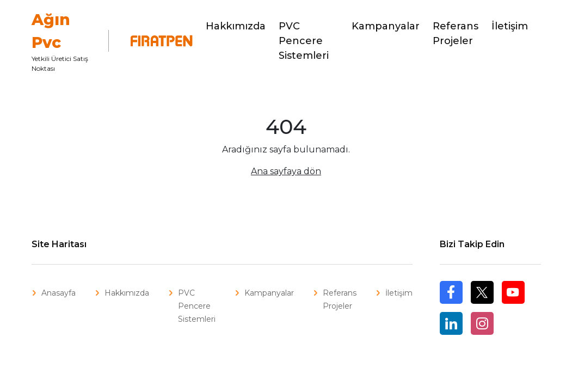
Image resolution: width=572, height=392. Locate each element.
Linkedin (451, 323)
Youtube (513, 292)
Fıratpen (155, 41)
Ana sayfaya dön (286, 171)
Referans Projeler (456, 33)
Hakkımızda (236, 26)
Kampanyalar (386, 26)
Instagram (482, 323)
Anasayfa (59, 293)
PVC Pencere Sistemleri (304, 41)
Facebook (451, 304)
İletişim (510, 26)
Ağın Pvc (51, 31)
